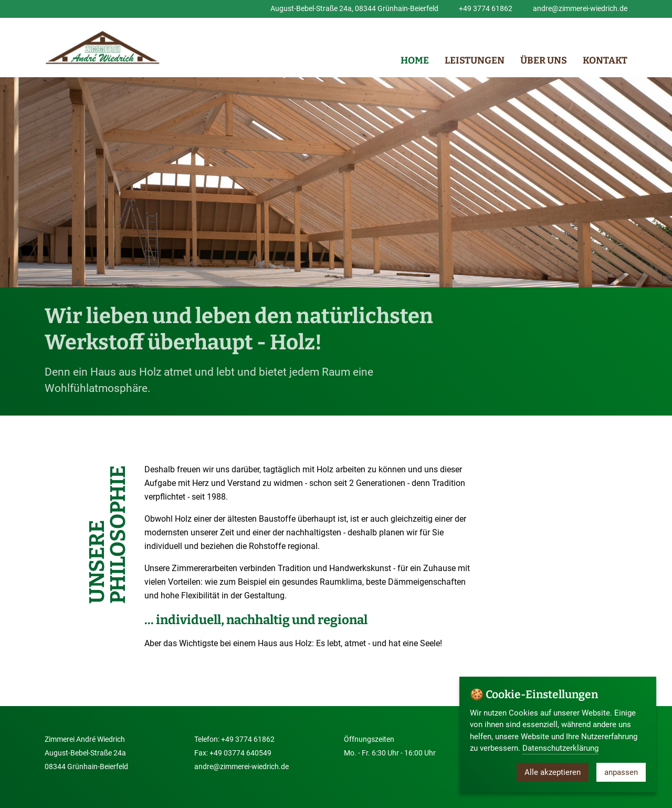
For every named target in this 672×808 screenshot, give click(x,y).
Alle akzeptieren (553, 772)
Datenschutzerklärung (560, 748)
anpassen (621, 772)
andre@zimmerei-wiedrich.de (580, 8)
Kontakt (605, 60)
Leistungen (475, 60)
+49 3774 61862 (486, 8)
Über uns (544, 60)
